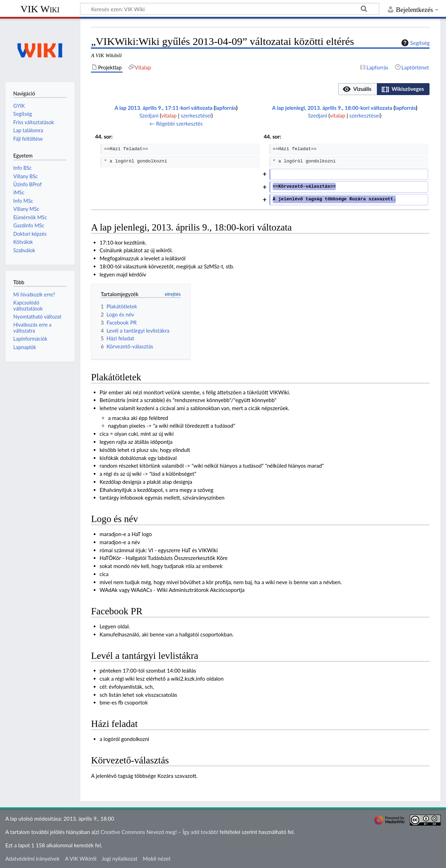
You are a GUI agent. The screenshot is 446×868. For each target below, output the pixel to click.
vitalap (169, 115)
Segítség (415, 43)
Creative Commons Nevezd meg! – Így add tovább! (159, 832)
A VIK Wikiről (81, 859)
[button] (358, 89)
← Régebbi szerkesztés (176, 123)
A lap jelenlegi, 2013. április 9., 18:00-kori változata (332, 108)
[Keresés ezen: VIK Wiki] (230, 9)
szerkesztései (196, 115)
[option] (357, 89)
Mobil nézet (157, 859)
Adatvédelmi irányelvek (32, 859)
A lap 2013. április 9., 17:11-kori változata (163, 108)
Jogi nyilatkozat (120, 859)
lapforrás (225, 108)
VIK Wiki (40, 9)
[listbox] (384, 89)
